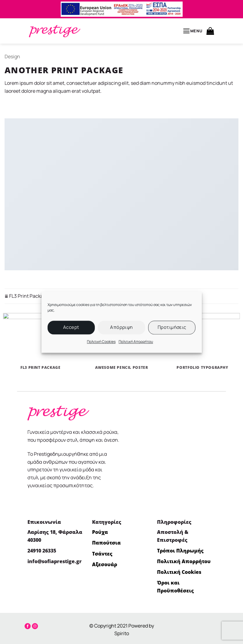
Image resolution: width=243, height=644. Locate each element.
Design (12, 56)
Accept (71, 327)
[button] (193, 31)
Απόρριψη (121, 327)
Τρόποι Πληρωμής (180, 551)
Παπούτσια (106, 543)
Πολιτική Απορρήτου (136, 342)
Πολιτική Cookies (101, 342)
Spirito (122, 633)
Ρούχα (100, 532)
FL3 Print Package (27, 296)
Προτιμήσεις (172, 327)
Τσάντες (102, 554)
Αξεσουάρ (105, 564)
